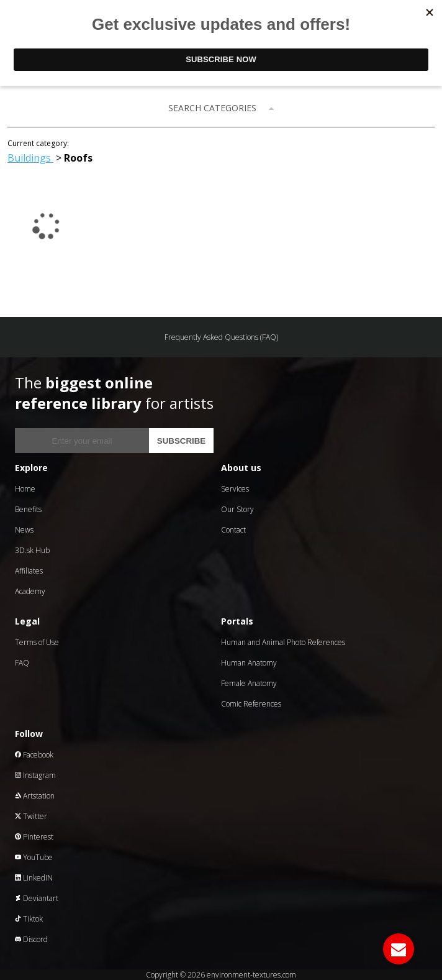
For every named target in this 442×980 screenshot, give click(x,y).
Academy (30, 591)
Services (235, 489)
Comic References (251, 704)
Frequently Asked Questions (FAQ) (221, 337)
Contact (233, 530)
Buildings (30, 158)
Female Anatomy (249, 683)
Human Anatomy (249, 663)
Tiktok (29, 919)
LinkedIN (34, 878)
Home (25, 489)
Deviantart (37, 898)
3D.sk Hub (32, 550)
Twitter (31, 816)
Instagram (35, 775)
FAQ (22, 663)
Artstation (35, 796)
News (24, 530)
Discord (31, 939)
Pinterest (34, 837)
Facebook (34, 755)
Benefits (28, 509)
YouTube (34, 857)
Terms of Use (37, 642)
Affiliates (29, 571)
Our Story (237, 509)
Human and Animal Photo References (283, 642)
